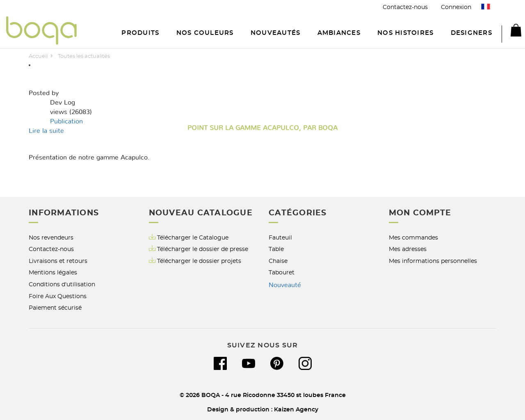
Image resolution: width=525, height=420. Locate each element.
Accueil (38, 56)
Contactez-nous (405, 7)
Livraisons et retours (58, 261)
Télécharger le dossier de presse (203, 249)
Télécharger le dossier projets (199, 261)
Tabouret (282, 273)
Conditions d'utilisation (62, 284)
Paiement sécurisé (55, 308)
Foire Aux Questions (58, 296)
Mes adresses (408, 249)
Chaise (278, 261)
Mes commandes (413, 238)
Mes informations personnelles (433, 261)
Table (276, 249)
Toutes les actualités (84, 56)
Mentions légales (53, 273)
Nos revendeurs (51, 238)
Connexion (456, 7)
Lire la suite (46, 131)
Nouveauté (285, 285)
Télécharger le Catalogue (189, 237)
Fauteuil (280, 238)
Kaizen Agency (296, 410)
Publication (66, 121)
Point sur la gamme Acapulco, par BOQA (262, 128)
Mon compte (420, 213)
